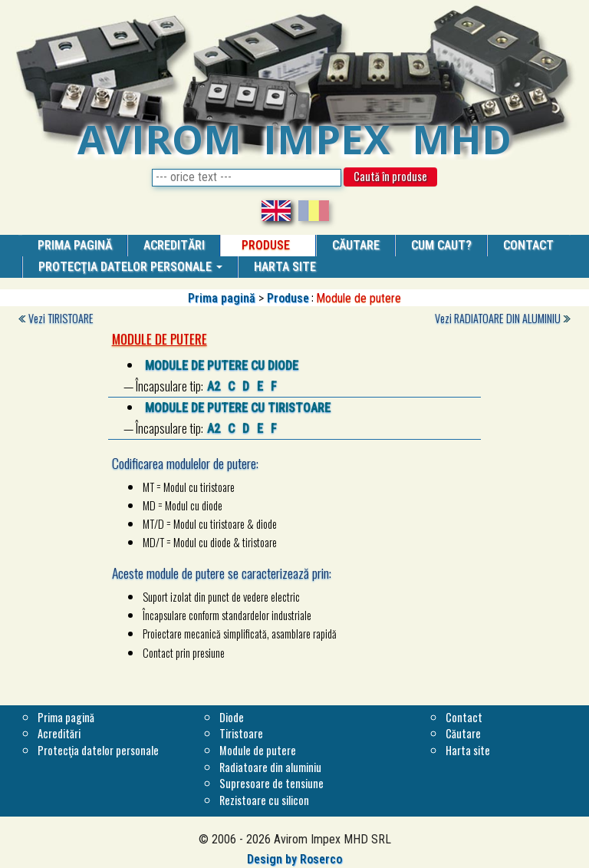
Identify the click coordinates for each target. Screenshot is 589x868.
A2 (214, 386)
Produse (288, 298)
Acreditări (59, 733)
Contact (464, 717)
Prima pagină (222, 298)
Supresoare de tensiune (271, 783)
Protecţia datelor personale (130, 267)
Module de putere (258, 750)
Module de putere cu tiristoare (238, 408)
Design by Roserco (294, 859)
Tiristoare (241, 733)
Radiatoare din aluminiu (270, 767)
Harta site (468, 750)
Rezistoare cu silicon (264, 800)
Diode (232, 717)
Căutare (463, 733)
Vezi (61, 318)
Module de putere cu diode (222, 366)
